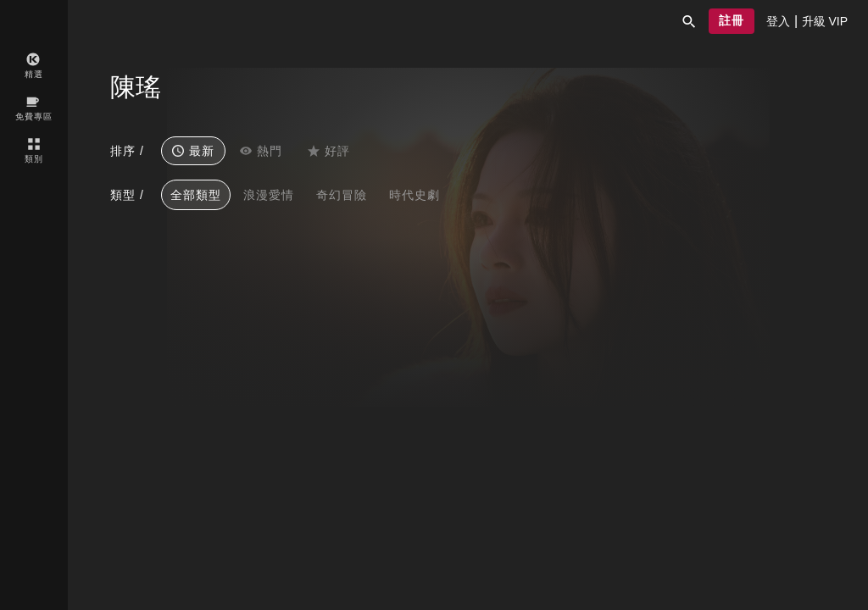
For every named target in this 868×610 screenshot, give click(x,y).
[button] (689, 21)
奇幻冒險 (342, 195)
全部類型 (196, 195)
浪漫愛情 (269, 195)
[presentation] (778, 21)
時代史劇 (415, 195)
